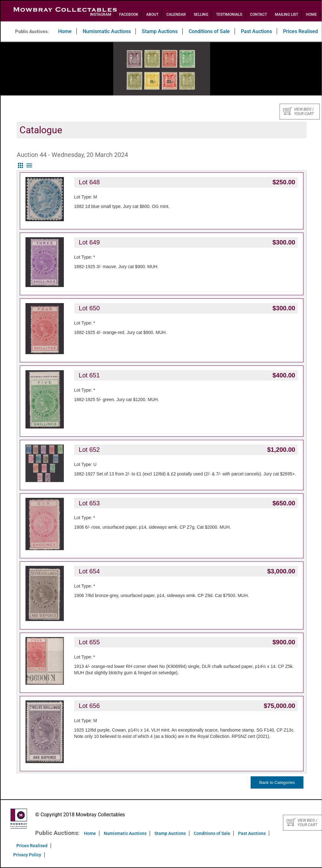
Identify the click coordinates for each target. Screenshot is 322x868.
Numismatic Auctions (107, 31)
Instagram (101, 14)
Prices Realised (32, 846)
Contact (258, 14)
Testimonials (229, 14)
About (152, 14)
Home (311, 14)
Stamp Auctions (160, 31)
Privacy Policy (27, 855)
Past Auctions (256, 31)
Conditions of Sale (209, 31)
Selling (201, 14)
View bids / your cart (298, 112)
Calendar (176, 14)
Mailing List (286, 14)
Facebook (129, 14)
